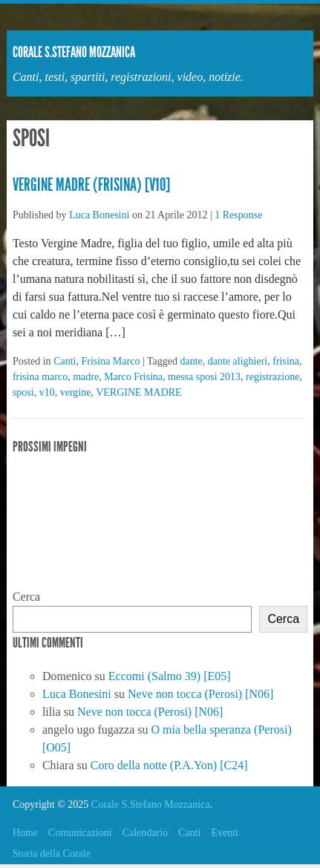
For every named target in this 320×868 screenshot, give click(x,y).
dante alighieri (238, 361)
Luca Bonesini (99, 215)
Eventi (225, 833)
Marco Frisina (133, 377)
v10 (47, 392)
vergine (76, 392)
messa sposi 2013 (204, 377)
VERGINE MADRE (139, 392)
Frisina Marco (110, 361)
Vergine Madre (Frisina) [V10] (91, 185)
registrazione (272, 377)
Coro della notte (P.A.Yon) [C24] (169, 765)
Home (25, 833)
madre (86, 377)
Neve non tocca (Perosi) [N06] (200, 694)
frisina (286, 361)
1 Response (238, 215)
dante (191, 361)
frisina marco (40, 377)
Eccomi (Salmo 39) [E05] (170, 676)
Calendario (145, 833)
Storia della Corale (52, 854)
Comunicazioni (80, 833)
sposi (23, 392)
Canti (65, 361)
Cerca (26, 597)
